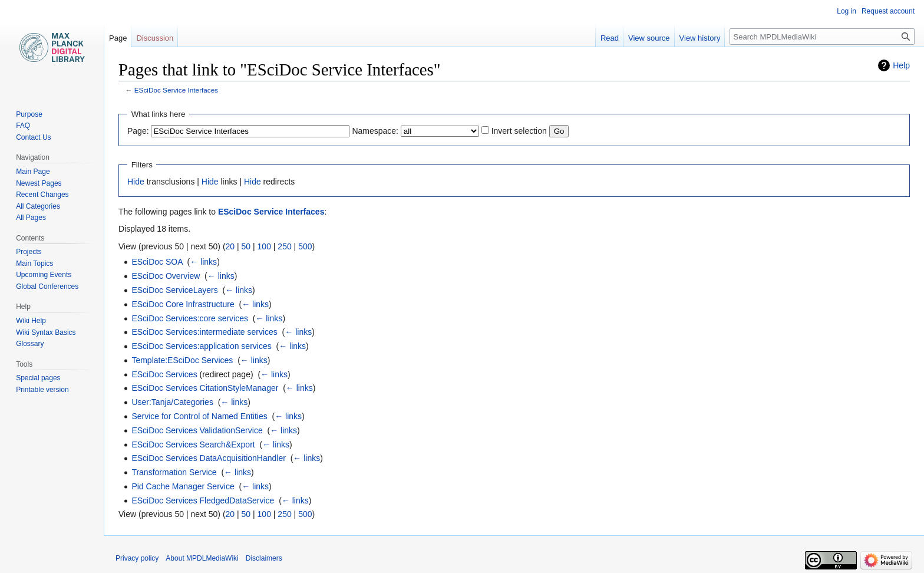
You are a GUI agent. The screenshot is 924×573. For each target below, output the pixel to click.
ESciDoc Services (164, 374)
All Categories (38, 206)
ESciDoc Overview (166, 276)
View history (700, 38)
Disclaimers (264, 558)
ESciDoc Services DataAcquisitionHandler (208, 458)
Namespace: (375, 131)
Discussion (155, 38)
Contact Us (33, 137)
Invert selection (519, 131)
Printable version (42, 390)
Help (901, 65)
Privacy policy (137, 558)
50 (246, 246)
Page (118, 38)
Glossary (30, 344)
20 (230, 246)
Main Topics (34, 264)
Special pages (38, 378)
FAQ (23, 126)
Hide (136, 182)
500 (305, 246)
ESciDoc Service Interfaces (176, 90)
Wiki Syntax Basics (46, 332)
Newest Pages (39, 183)
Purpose (29, 114)
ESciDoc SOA (157, 262)
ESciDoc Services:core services (190, 318)
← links (203, 262)
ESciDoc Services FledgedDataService (203, 500)
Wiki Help (31, 321)
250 (284, 246)
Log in (847, 11)
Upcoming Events (44, 275)
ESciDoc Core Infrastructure (183, 304)
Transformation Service (174, 472)
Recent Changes (42, 195)
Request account (888, 11)
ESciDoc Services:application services (201, 346)
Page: (138, 131)
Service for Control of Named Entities (199, 416)
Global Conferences (47, 286)
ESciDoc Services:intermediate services (204, 332)
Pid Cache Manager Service (183, 486)
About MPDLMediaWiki (202, 558)
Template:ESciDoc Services (182, 360)
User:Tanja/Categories (172, 402)
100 (264, 246)
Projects (29, 252)
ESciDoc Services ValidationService (197, 430)
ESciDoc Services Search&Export (193, 444)
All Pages (31, 218)
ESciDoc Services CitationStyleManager (205, 388)
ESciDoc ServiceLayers (174, 290)
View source (649, 38)
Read (610, 38)
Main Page (33, 172)
